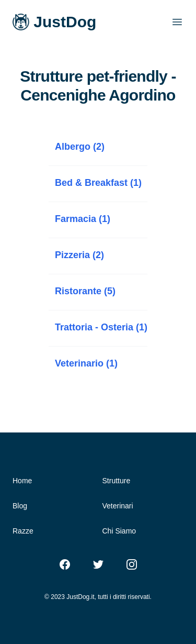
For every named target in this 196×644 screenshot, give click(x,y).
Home (22, 481)
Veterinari (118, 506)
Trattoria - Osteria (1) (101, 327)
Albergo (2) (80, 147)
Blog (20, 506)
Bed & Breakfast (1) (98, 183)
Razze (23, 531)
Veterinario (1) (86, 363)
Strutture (117, 481)
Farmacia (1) (83, 219)
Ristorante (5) (85, 291)
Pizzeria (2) (79, 255)
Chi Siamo (119, 531)
